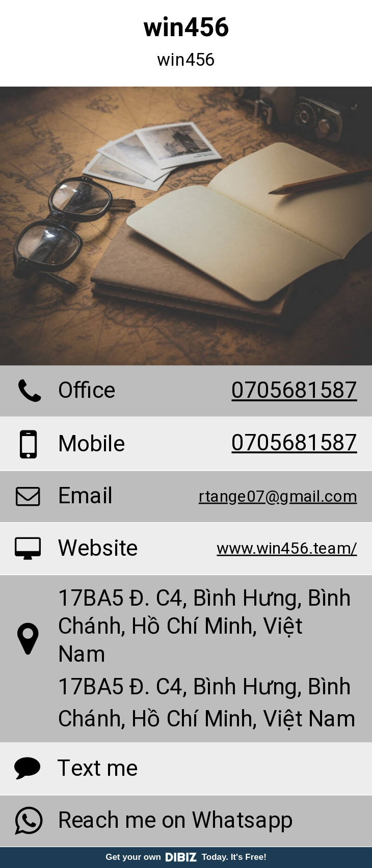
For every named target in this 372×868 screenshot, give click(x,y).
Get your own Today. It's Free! (186, 857)
